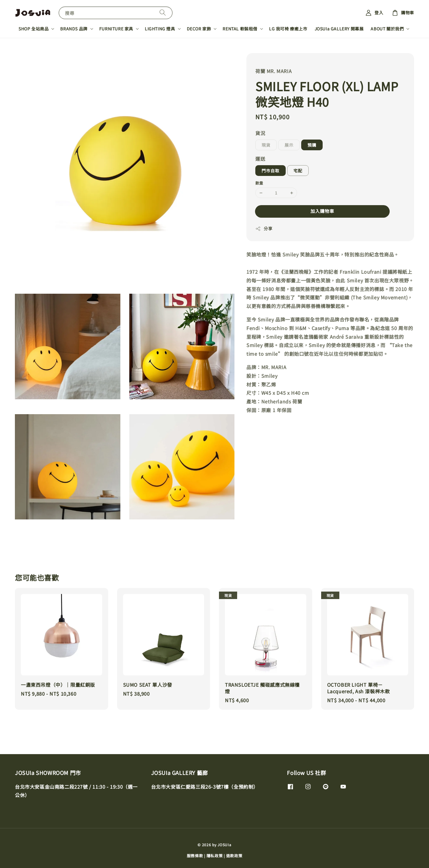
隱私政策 (215, 856)
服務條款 (195, 856)
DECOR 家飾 (199, 29)
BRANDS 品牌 (74, 29)
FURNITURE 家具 (116, 29)
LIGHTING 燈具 (160, 29)
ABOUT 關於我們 (387, 29)
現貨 (266, 145)
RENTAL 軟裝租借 (240, 29)
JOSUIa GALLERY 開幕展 (339, 29)
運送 (260, 159)
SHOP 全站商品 (34, 29)
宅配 (298, 171)
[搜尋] (163, 13)
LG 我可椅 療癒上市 (288, 29)
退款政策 (234, 856)
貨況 (260, 133)
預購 (312, 145)
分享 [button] (264, 228)
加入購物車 (322, 211)
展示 (289, 145)
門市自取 (271, 171)
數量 (259, 183)
